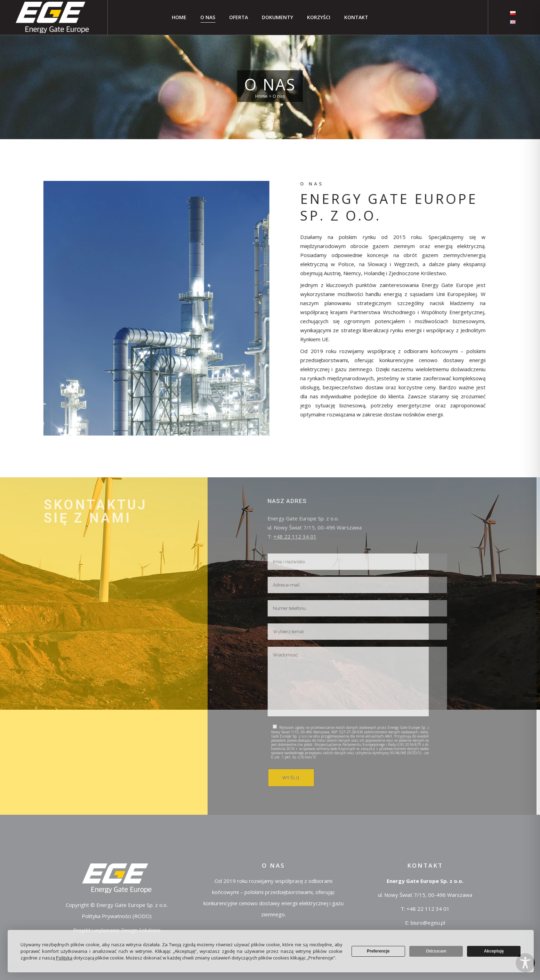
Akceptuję (494, 951)
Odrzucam (436, 951)
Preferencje (378, 951)
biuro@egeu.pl (428, 923)
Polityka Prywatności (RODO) (117, 916)
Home (261, 96)
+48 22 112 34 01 (428, 909)
